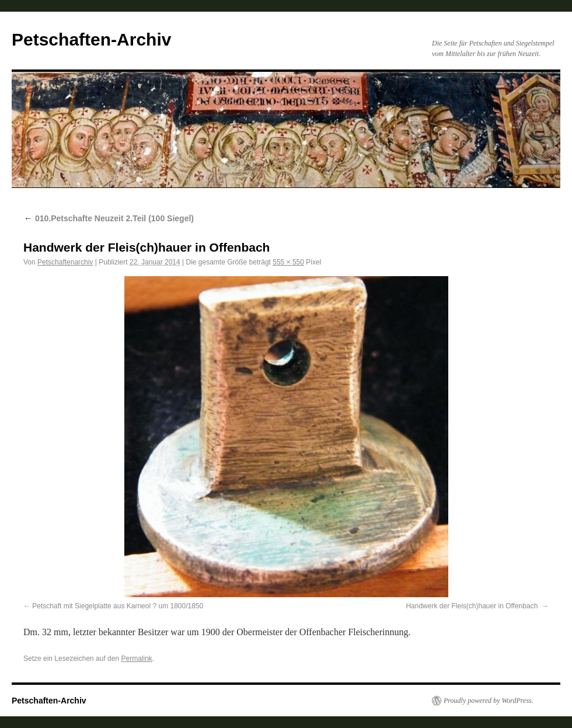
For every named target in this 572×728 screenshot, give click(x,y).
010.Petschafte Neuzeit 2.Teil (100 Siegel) (109, 218)
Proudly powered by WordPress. (489, 701)
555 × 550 (288, 262)
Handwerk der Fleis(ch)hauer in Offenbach (472, 606)
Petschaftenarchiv (65, 262)
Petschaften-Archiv (91, 39)
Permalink (136, 659)
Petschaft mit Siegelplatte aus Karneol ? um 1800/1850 (118, 606)
